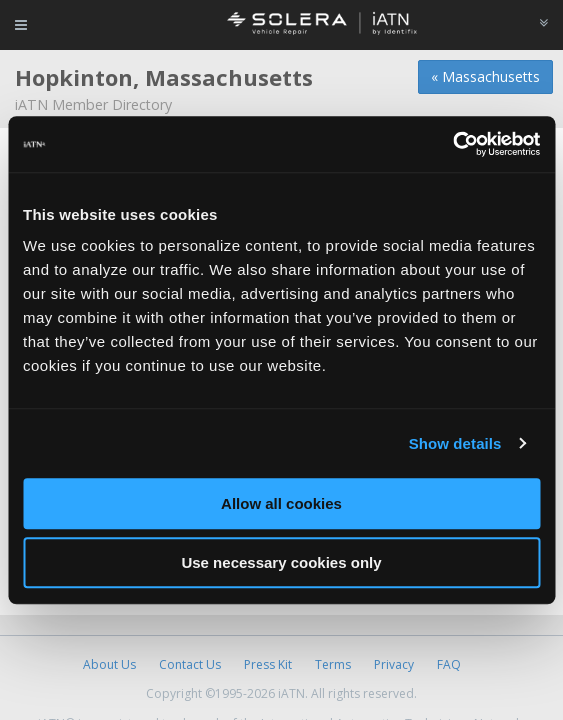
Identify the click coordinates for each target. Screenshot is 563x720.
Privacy (394, 664)
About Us (109, 664)
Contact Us (190, 664)
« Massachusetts (485, 76)
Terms (333, 664)
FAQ (449, 664)
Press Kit (268, 664)
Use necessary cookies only (281, 562)
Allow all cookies (281, 503)
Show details (455, 443)
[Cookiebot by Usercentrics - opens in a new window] (452, 144)
